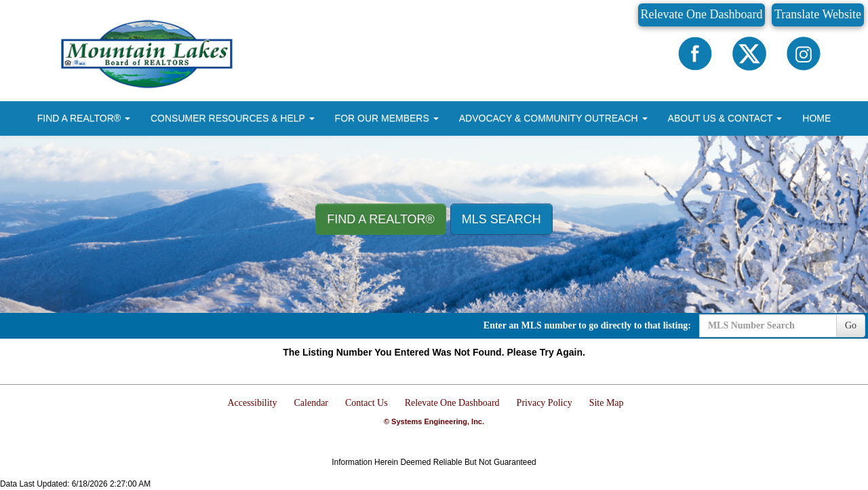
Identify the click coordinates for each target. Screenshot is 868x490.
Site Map (607, 403)
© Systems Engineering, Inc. (434, 421)
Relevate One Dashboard (702, 14)
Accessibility (252, 403)
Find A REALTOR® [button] (381, 219)
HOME (816, 118)
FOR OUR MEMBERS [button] (387, 118)
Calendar (312, 403)
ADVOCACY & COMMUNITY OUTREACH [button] (553, 118)
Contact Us (367, 403)
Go (851, 325)
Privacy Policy (545, 403)
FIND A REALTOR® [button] (84, 118)
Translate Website (818, 14)
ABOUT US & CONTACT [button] (725, 118)
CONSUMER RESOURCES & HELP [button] (233, 118)
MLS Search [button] (501, 219)
